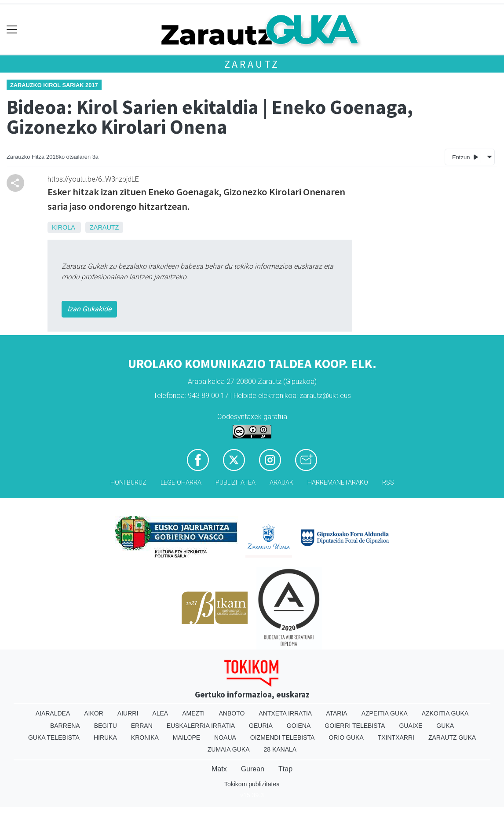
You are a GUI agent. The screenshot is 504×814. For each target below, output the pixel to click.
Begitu (106, 726)
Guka (445, 726)
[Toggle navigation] (12, 30)
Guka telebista (54, 737)
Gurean (253, 769)
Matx (219, 769)
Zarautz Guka (452, 737)
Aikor (94, 713)
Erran (142, 726)
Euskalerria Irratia (201, 726)
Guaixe (411, 726)
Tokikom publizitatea (252, 784)
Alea (160, 713)
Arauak (281, 483)
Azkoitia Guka (445, 713)
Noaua (225, 737)
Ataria (337, 713)
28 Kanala (280, 749)
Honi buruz (128, 483)
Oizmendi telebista (283, 737)
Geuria (261, 726)
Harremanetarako (338, 483)
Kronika (145, 737)
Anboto (232, 713)
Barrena (65, 726)
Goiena (299, 726)
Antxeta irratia (285, 713)
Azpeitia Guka (385, 713)
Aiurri (128, 713)
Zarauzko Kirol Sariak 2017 (54, 85)
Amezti (193, 713)
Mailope (186, 737)
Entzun (465, 157)
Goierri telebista (355, 726)
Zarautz (252, 64)
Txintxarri (396, 737)
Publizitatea (236, 483)
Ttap (285, 769)
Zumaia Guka (229, 749)
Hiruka (105, 737)
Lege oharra (181, 483)
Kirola (63, 227)
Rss (388, 483)
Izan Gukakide (89, 309)
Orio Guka (346, 737)
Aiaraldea (53, 713)
